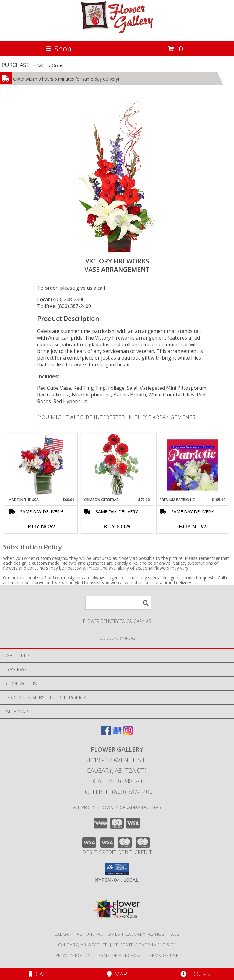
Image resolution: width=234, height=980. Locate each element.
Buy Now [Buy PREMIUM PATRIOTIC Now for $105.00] (193, 526)
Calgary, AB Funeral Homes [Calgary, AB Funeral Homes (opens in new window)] (88, 934)
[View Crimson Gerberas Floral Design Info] (117, 465)
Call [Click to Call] (39, 974)
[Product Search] (118, 603)
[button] (117, 869)
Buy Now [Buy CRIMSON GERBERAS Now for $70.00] (117, 526)
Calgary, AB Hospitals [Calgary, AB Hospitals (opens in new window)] (152, 934)
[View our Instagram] (128, 733)
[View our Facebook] (106, 733)
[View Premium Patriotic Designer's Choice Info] (193, 465)
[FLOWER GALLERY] (117, 32)
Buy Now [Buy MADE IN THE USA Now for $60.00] (41, 526)
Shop (58, 49)
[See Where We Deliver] (117, 638)
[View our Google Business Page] (117, 733)
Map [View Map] (117, 974)
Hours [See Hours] (195, 974)
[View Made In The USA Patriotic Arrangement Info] (42, 465)
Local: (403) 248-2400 (61, 299)
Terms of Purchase (119, 955)
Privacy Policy (73, 955)
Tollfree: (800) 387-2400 (64, 306)
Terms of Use (163, 955)
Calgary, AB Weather (83, 945)
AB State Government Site (145, 945)
